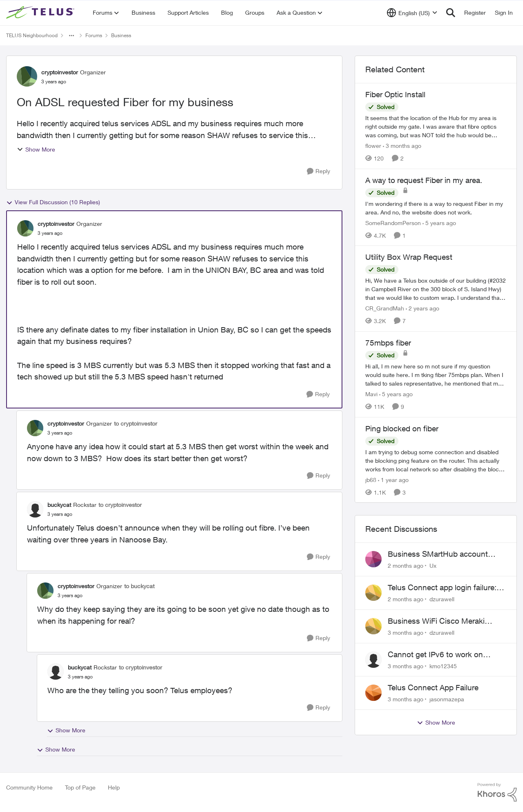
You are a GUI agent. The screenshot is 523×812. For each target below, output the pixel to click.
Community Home (29, 787)
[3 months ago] (402, 146)
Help (114, 787)
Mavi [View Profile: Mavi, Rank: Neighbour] (371, 394)
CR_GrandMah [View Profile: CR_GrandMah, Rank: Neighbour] (385, 308)
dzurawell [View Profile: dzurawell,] (442, 599)
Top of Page (80, 787)
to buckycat (139, 586)
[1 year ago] (393, 479)
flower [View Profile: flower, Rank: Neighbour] (373, 146)
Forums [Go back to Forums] (94, 35)
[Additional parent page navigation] (72, 36)
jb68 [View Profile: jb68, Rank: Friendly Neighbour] (371, 479)
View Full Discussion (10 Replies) (53, 202)
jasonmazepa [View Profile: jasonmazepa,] (447, 699)
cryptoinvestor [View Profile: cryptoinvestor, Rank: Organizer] (60, 72)
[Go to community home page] (41, 13)
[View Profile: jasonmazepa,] (373, 693)
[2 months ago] (406, 565)
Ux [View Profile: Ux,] (433, 565)
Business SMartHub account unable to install (438, 554)
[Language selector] (412, 13)
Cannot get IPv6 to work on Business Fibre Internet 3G (435, 655)
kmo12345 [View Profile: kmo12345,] (443, 666)
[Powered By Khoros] (497, 792)
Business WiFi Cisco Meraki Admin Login (436, 621)
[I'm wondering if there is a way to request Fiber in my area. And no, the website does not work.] (436, 207)
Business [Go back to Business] (121, 35)
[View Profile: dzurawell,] (373, 593)
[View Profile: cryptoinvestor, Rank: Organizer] (27, 76)
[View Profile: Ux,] (373, 559)
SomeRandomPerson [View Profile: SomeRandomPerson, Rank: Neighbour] (393, 222)
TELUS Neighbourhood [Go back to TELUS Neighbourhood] (32, 35)
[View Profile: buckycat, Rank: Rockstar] (35, 509)
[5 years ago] (439, 222)
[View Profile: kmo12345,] (373, 660)
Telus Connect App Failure (433, 687)
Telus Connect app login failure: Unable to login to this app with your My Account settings (442, 588)
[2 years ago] (422, 308)
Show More (36, 149)
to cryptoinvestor (136, 423)
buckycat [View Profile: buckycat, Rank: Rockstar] (59, 505)
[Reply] (318, 171)
